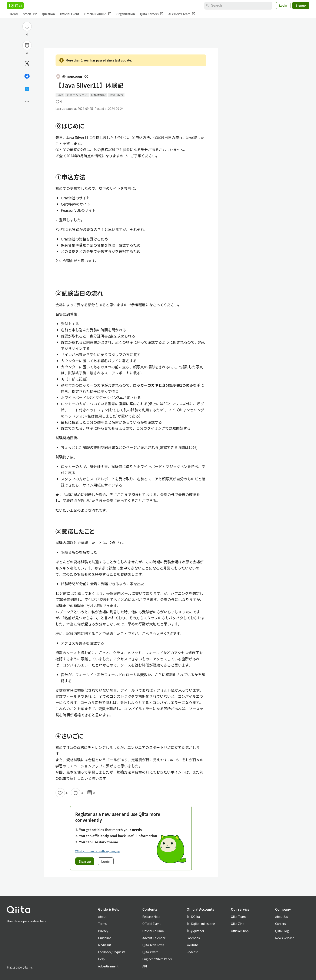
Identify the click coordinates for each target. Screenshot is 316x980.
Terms (102, 924)
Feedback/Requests (112, 952)
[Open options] (27, 102)
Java (60, 95)
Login (283, 5)
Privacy (103, 931)
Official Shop (240, 931)
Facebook (193, 938)
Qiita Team (238, 917)
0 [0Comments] (91, 793)
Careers (280, 924)
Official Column (98, 14)
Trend (14, 14)
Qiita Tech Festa (153, 945)
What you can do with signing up (98, 851)
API (145, 966)
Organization (126, 14)
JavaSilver (116, 95)
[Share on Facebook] (27, 76)
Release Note (151, 917)
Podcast (192, 952)
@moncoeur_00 (72, 76)
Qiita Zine (238, 924)
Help (101, 959)
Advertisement (108, 966)
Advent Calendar (154, 938)
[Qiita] (15, 6)
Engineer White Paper (157, 959)
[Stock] (27, 45)
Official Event (70, 14)
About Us (281, 917)
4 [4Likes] (27, 34)
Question (48, 14)
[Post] (27, 63)
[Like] (27, 26)
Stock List (30, 14)
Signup (301, 5)
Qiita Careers (152, 14)
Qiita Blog (282, 931)
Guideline (105, 938)
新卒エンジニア (77, 95)
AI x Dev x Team (182, 14)
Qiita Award (150, 952)
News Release (285, 938)
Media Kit (105, 945)
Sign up (85, 861)
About (102, 917)
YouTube (193, 945)
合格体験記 (98, 95)
